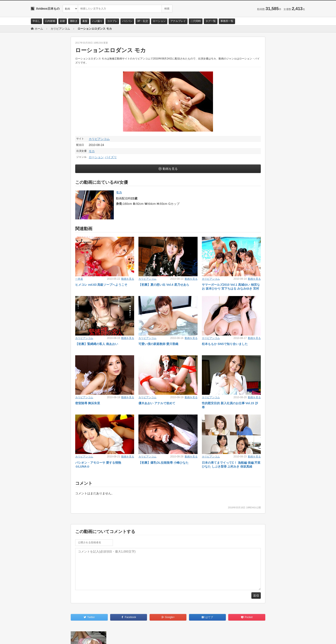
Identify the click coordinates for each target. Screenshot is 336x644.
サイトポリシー (63, 637)
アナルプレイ (178, 21)
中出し (36, 21)
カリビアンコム (99, 139)
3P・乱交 (143, 21)
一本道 (79, 279)
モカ (92, 151)
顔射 (63, 21)
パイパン (127, 21)
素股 (85, 21)
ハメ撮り (97, 21)
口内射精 (50, 21)
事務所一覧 (227, 21)
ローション (159, 21)
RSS (79, 637)
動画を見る (170, 169)
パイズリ (111, 157)
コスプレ (112, 21)
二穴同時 (196, 21)
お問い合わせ (42, 637)
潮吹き (74, 21)
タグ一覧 (211, 21)
